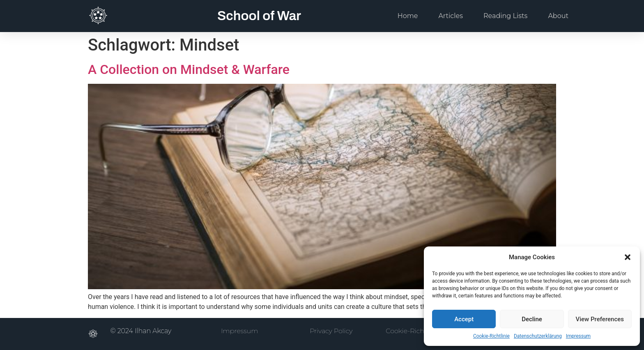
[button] (628, 257)
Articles (451, 16)
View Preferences (600, 319)
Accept (464, 319)
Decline (532, 319)
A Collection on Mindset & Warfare (189, 69)
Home (408, 16)
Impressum (578, 336)
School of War (259, 16)
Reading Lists (505, 16)
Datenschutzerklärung (538, 336)
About (558, 16)
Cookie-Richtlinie (491, 336)
